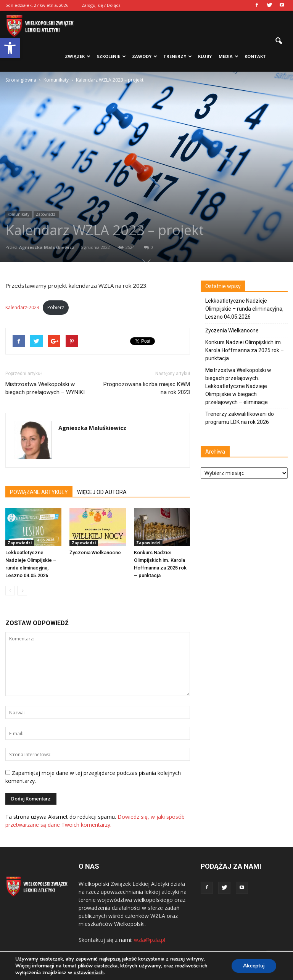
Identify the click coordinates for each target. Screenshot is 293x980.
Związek (78, 56)
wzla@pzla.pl (150, 940)
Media (229, 56)
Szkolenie (111, 56)
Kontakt (255, 56)
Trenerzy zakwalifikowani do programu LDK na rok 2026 (240, 418)
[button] (10, 48)
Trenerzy (178, 56)
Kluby (205, 56)
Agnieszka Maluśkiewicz (47, 247)
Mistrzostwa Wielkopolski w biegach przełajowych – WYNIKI (45, 388)
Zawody (145, 56)
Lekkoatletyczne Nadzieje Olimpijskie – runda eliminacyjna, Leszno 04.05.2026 (244, 309)
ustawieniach (89, 973)
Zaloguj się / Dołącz (101, 5)
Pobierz (56, 307)
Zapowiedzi (46, 214)
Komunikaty (19, 214)
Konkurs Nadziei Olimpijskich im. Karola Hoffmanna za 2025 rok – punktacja (245, 350)
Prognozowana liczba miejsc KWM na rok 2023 (147, 388)
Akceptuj (254, 966)
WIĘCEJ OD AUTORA (102, 492)
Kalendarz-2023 (22, 307)
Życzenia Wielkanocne (95, 553)
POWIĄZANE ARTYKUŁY (39, 492)
